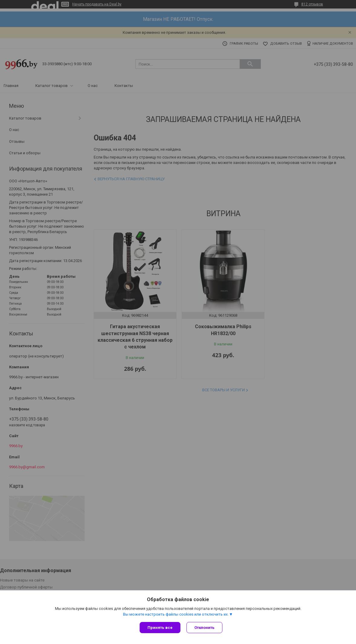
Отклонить (204, 628)
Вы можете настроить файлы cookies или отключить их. (176, 614)
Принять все (160, 628)
